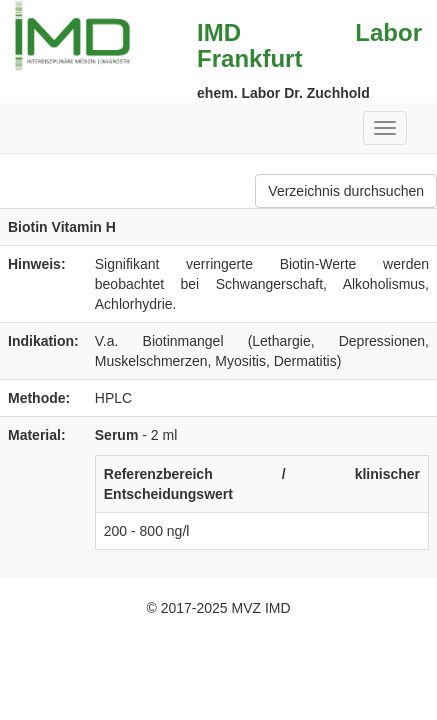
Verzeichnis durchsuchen (346, 191)
